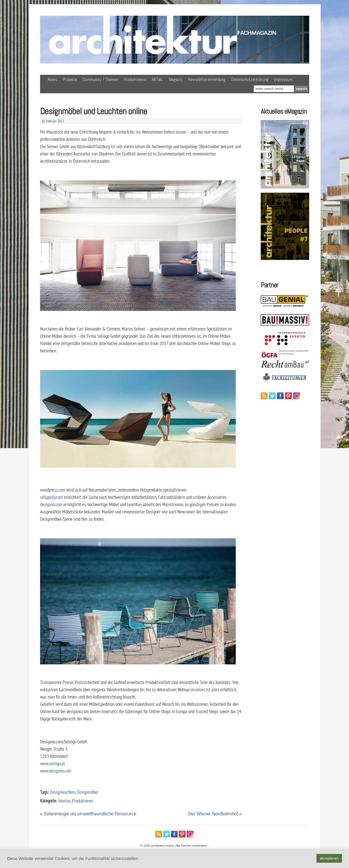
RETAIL (157, 79)
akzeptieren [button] (329, 858)
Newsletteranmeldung (207, 79)
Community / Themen (100, 79)
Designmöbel (87, 792)
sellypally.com (51, 497)
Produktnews (135, 79)
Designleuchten (63, 792)
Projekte (70, 79)
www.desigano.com (56, 771)
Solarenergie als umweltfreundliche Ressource (90, 814)
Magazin (176, 79)
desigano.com (51, 504)
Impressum (283, 79)
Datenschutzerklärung (250, 79)
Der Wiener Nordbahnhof (213, 814)
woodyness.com (53, 490)
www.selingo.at (53, 763)
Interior (64, 801)
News (52, 79)
